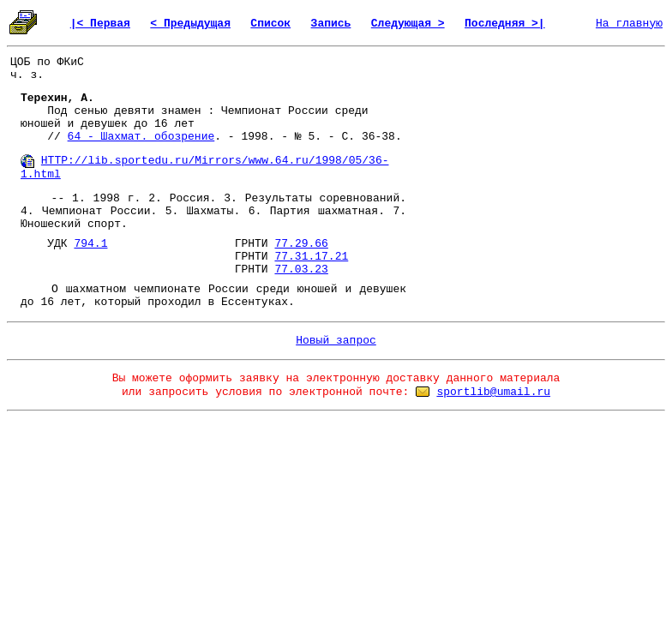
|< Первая (100, 24)
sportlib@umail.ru (493, 392)
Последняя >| (505, 24)
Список (270, 24)
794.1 (90, 244)
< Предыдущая (190, 24)
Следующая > (408, 24)
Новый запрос (336, 341)
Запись (331, 24)
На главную (629, 24)
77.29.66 (301, 244)
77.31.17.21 (311, 257)
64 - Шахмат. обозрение (141, 137)
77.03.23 (301, 270)
